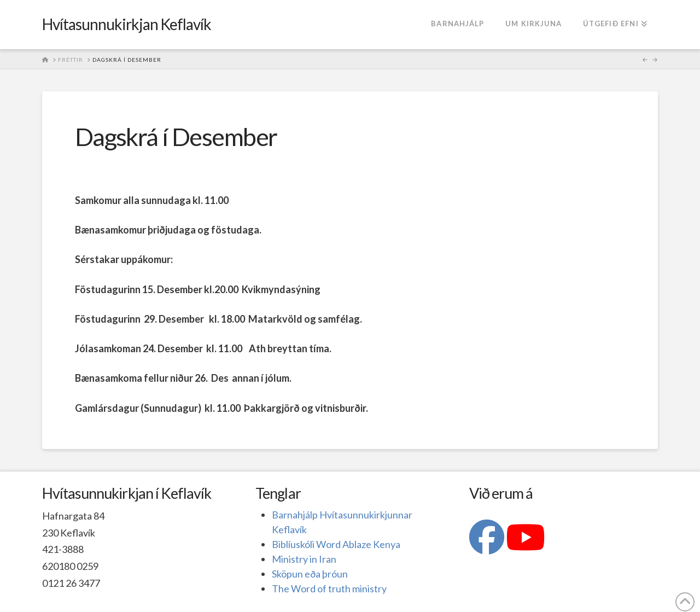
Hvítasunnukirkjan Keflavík (127, 24)
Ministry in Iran (304, 559)
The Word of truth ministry (329, 588)
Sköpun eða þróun (310, 574)
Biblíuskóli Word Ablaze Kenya (336, 544)
